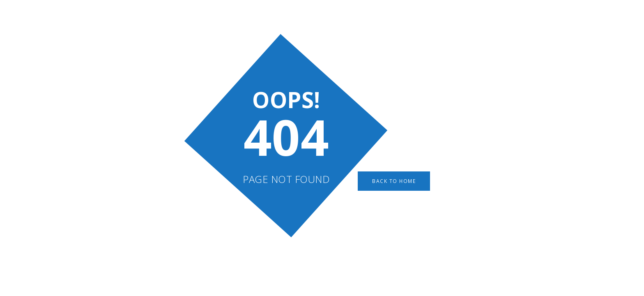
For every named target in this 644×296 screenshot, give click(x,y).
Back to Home (394, 181)
